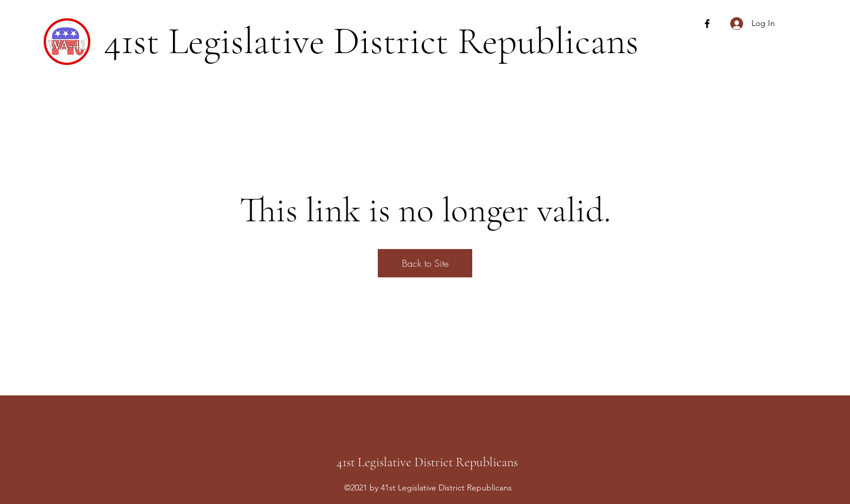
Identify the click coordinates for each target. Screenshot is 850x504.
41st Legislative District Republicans (371, 41)
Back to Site (425, 263)
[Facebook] (707, 24)
